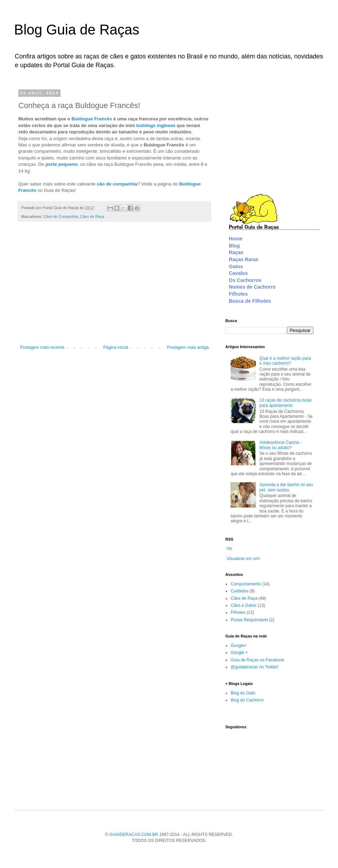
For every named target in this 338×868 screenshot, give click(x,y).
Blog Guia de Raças (77, 30)
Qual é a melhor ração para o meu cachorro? (285, 361)
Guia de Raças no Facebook (257, 660)
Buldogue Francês (92, 119)
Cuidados (240, 591)
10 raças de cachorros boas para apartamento (286, 403)
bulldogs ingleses (156, 125)
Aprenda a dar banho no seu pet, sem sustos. (286, 487)
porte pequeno (62, 164)
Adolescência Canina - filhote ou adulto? (281, 445)
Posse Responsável (249, 620)
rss (229, 548)
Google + (239, 653)
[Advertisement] (114, 287)
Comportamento (246, 584)
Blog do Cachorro (247, 700)
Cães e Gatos (243, 605)
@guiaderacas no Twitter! (255, 667)
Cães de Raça (92, 216)
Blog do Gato (243, 693)
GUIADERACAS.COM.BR (134, 835)
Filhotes (238, 612)
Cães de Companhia (61, 216)
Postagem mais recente (42, 347)
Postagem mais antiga (188, 347)
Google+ (239, 646)
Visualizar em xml (243, 559)
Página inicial (116, 347)
